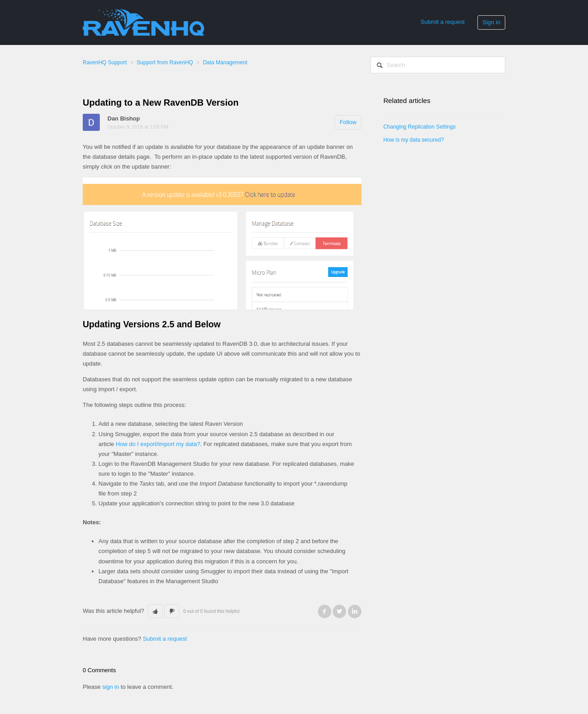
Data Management (225, 62)
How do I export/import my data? (158, 444)
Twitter (339, 611)
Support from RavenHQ (165, 62)
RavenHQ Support (105, 62)
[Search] (438, 65)
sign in (111, 687)
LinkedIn (355, 611)
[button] (155, 611)
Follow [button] (348, 122)
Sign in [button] (491, 22)
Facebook (325, 611)
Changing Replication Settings (420, 127)
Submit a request (442, 22)
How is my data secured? (414, 140)
